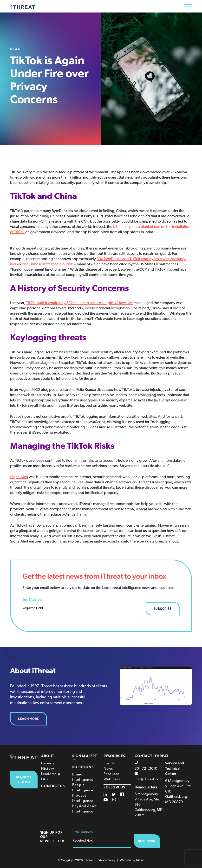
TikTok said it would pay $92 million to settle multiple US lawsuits (79, 303)
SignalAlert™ (85, 759)
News (108, 769)
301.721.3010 (146, 769)
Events (109, 764)
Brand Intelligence (83, 777)
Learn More (29, 719)
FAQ (45, 779)
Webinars (112, 779)
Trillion (140, 860)
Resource (111, 774)
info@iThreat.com (148, 779)
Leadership (51, 774)
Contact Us (53, 786)
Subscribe (163, 609)
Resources (114, 756)
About (48, 756)
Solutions (83, 767)
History (48, 769)
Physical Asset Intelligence (85, 809)
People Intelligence (83, 788)
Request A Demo (24, 780)
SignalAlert (19, 477)
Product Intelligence (83, 798)
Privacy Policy (106, 860)
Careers (48, 764)
